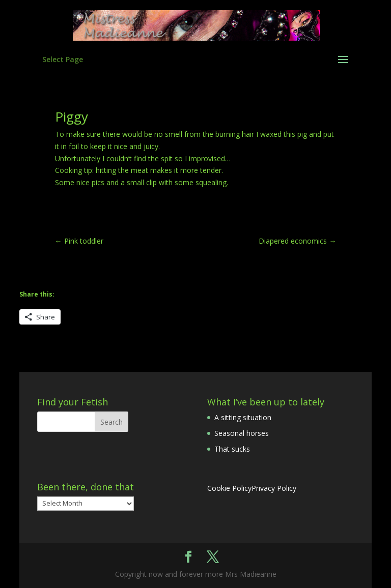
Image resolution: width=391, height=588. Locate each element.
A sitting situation (243, 417)
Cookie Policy (229, 488)
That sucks (232, 449)
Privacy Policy (274, 488)
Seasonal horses (242, 433)
